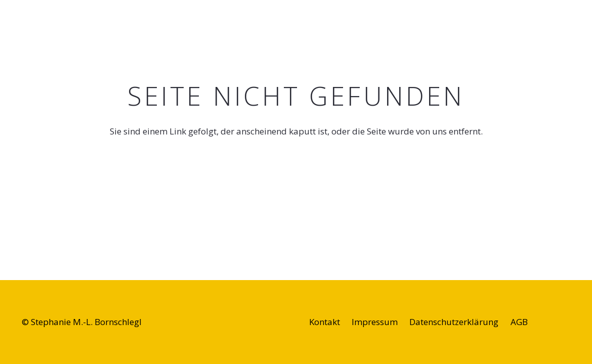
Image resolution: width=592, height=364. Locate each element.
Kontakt (325, 322)
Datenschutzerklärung (454, 322)
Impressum (375, 322)
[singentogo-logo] (44, 25)
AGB (519, 322)
